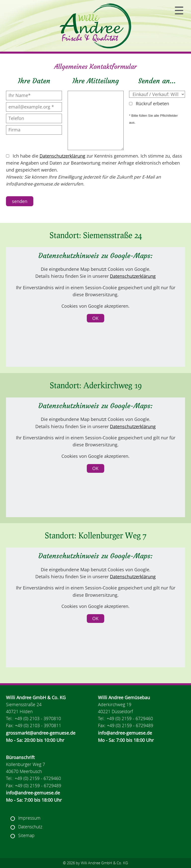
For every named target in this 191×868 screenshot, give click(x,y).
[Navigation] (179, 10)
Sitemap (26, 835)
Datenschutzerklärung (62, 156)
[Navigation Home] (95, 26)
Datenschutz (30, 827)
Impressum (29, 818)
